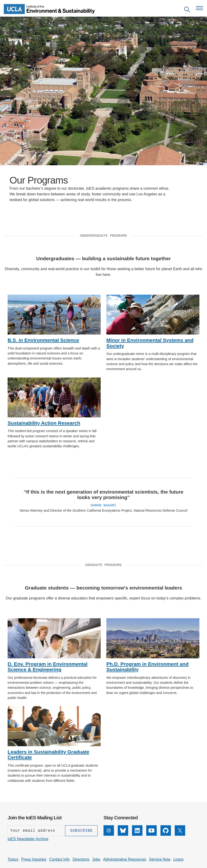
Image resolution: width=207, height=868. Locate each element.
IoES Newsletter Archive (28, 839)
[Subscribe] (81, 831)
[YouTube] (151, 834)
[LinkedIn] (137, 834)
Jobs (96, 859)
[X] (180, 834)
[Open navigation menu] (199, 8)
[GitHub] (166, 834)
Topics (13, 859)
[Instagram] (109, 834)
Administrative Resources (125, 859)
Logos (179, 859)
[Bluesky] (123, 834)
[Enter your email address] (36, 831)
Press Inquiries (34, 859)
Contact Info (59, 859)
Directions (81, 859)
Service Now (160, 859)
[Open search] (187, 10)
